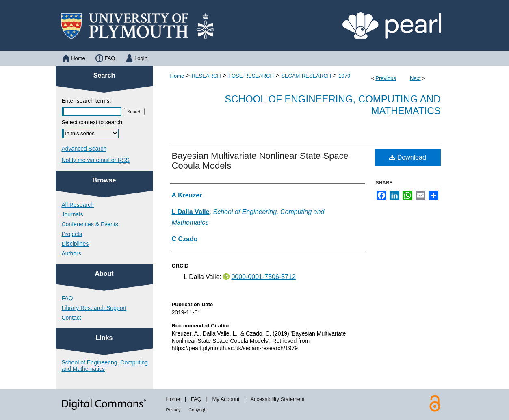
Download (408, 157)
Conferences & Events (90, 224)
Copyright (198, 410)
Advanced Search (84, 149)
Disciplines (75, 244)
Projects (72, 234)
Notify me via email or (96, 160)
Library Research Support (94, 308)
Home (177, 76)
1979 (344, 76)
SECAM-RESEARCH (306, 76)
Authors (71, 253)
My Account (226, 399)
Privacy (173, 410)
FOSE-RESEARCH (251, 76)
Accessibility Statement (277, 399)
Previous (386, 78)
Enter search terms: (87, 101)
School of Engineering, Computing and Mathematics (105, 366)
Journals (73, 214)
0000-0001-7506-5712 (263, 277)
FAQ (67, 298)
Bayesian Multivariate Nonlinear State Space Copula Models (260, 161)
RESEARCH (206, 76)
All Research (78, 205)
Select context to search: (93, 122)
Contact (71, 318)
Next (415, 78)
